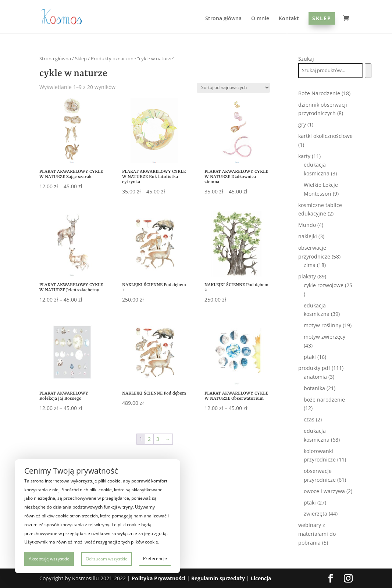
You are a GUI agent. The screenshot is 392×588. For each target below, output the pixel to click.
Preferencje (155, 558)
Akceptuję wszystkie (49, 559)
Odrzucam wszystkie (107, 559)
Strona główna (223, 19)
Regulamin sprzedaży (218, 578)
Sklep (322, 18)
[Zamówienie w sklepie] (233, 88)
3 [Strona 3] (158, 439)
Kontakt (289, 19)
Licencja (261, 578)
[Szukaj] (368, 71)
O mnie (260, 19)
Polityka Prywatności (158, 578)
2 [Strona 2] (149, 439)
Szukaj (306, 59)
